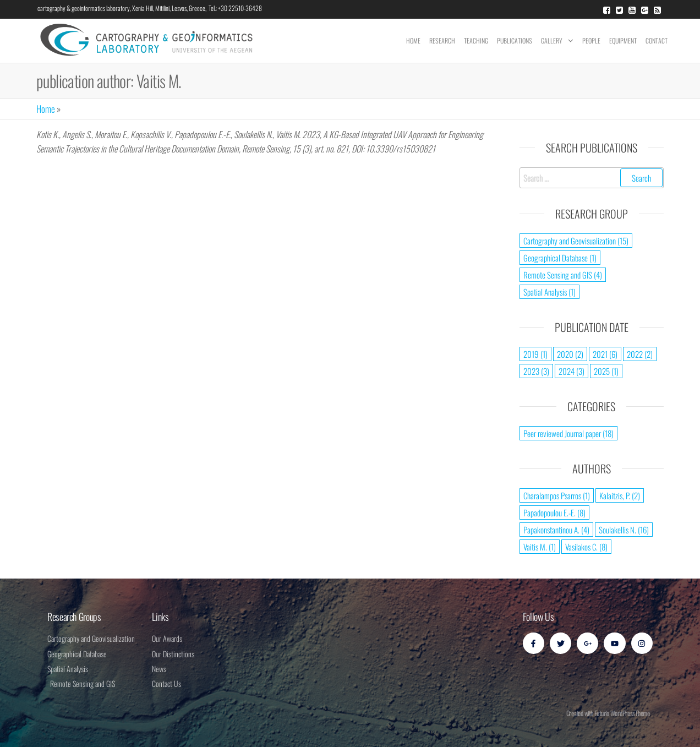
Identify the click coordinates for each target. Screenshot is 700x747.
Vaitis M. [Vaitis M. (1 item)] (540, 547)
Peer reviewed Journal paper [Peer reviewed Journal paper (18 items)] (568, 433)
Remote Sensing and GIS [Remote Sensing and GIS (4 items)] (563, 275)
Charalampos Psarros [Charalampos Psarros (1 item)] (557, 495)
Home (413, 40)
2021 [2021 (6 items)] (605, 354)
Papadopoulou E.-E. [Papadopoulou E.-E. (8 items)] (554, 512)
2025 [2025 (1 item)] (606, 371)
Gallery (552, 40)
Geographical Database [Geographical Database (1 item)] (560, 258)
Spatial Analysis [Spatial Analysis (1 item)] (549, 292)
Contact (657, 40)
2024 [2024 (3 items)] (572, 371)
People (591, 40)
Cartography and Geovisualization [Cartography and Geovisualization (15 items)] (576, 241)
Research (442, 40)
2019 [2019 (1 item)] (535, 354)
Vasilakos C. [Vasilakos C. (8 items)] (586, 547)
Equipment (623, 40)
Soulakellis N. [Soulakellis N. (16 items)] (624, 530)
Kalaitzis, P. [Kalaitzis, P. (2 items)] (620, 495)
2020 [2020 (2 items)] (570, 354)
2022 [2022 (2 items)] (640, 354)
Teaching (476, 40)
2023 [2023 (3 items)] (536, 371)
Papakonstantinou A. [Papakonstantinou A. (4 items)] (556, 530)
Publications (515, 40)
